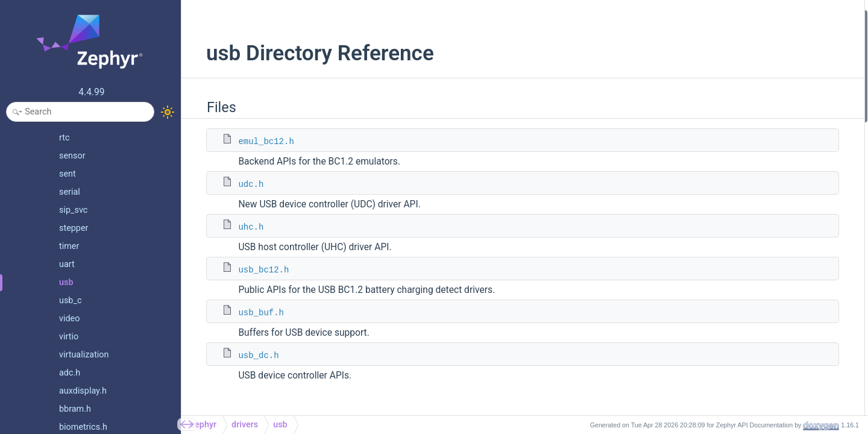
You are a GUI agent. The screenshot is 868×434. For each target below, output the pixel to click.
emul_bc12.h (253, 142)
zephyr (203, 425)
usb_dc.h (245, 356)
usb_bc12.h (250, 270)
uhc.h (237, 227)
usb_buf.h (248, 313)
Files (706, 17)
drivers (245, 425)
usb (280, 425)
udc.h (237, 184)
